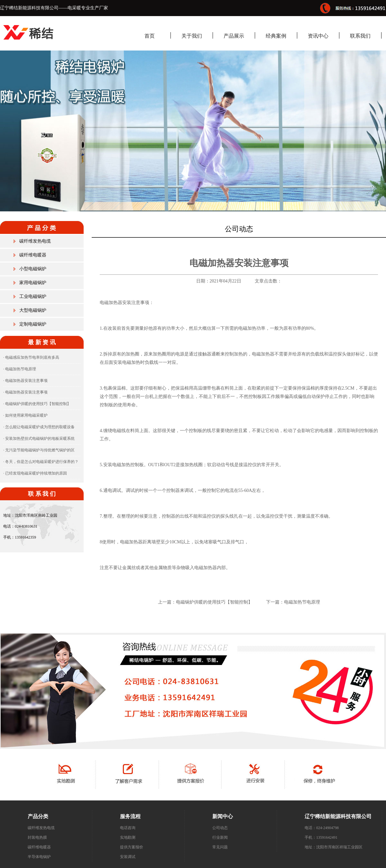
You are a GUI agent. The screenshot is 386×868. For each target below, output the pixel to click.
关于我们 (192, 36)
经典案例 (276, 36)
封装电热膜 (37, 837)
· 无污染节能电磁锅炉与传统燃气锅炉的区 (39, 450)
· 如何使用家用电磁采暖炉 (25, 415)
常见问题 (220, 847)
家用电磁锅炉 (33, 283)
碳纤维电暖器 (33, 255)
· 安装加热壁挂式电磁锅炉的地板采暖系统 (39, 439)
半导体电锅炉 (39, 857)
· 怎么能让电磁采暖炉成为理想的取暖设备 (39, 427)
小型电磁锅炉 (33, 269)
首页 (150, 36)
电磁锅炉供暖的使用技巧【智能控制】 (214, 602)
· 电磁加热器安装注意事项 (25, 381)
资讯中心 (318, 36)
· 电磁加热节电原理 (20, 369)
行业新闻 (220, 837)
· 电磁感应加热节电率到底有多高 (31, 357)
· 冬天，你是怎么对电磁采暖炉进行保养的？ (41, 462)
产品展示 (234, 36)
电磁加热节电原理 (302, 602)
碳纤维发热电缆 (35, 241)
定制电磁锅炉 (33, 324)
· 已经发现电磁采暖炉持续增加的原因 (35, 473)
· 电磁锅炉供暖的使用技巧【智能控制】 (37, 404)
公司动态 (220, 828)
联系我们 (360, 36)
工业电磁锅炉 (33, 296)
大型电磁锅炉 (33, 310)
